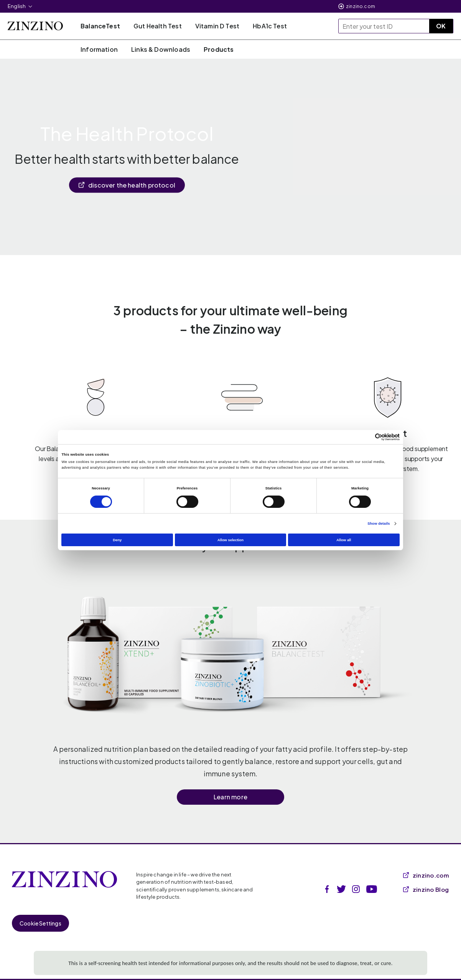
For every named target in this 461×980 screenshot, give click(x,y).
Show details (379, 524)
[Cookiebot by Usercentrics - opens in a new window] (366, 437)
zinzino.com (361, 6)
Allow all (344, 540)
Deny (117, 540)
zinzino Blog (426, 889)
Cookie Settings (40, 923)
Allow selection (230, 540)
